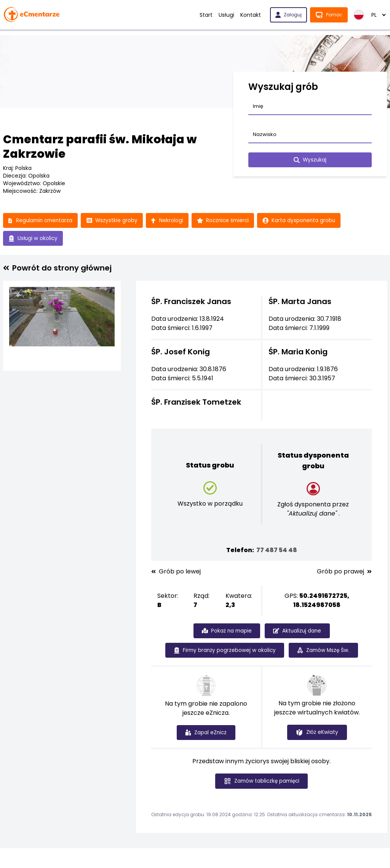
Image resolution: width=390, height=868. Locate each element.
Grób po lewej (176, 572)
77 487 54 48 (277, 551)
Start (206, 15)
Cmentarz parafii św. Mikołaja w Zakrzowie (100, 147)
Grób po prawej (344, 572)
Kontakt (251, 15)
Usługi (226, 15)
